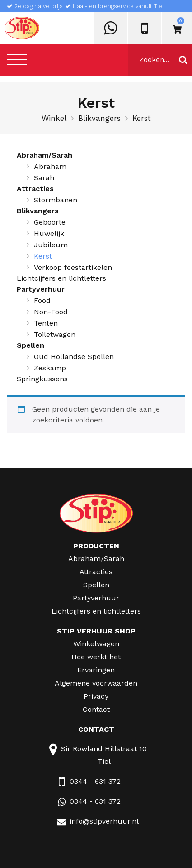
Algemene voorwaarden (96, 683)
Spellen (30, 345)
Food (42, 300)
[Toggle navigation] (17, 60)
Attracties (35, 189)
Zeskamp (50, 368)
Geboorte (50, 222)
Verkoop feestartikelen (73, 267)
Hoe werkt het (96, 657)
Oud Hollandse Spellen (74, 357)
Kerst (43, 256)
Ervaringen (96, 670)
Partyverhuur (41, 289)
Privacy (96, 696)
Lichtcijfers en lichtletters (61, 278)
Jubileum (51, 245)
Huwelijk (49, 233)
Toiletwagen (55, 334)
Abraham (50, 166)
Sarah (44, 178)
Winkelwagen (96, 644)
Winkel (54, 118)
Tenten (46, 323)
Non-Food (51, 312)
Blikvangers (99, 118)
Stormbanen (56, 200)
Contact (96, 709)
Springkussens (42, 379)
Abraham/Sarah (44, 155)
